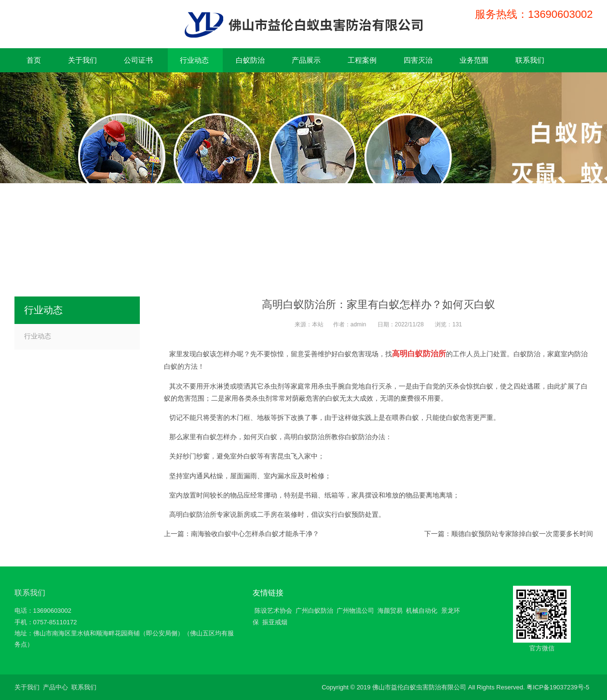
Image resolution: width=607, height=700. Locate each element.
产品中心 (55, 687)
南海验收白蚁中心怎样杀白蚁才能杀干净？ (255, 534)
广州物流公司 (355, 611)
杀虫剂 (262, 398)
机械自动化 (422, 611)
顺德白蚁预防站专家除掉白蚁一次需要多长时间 (522, 534)
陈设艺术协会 (273, 611)
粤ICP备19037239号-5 (558, 687)
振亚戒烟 (275, 622)
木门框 (240, 417)
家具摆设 (365, 495)
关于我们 (27, 687)
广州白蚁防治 (314, 611)
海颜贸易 (390, 611)
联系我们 (30, 593)
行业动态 (38, 336)
